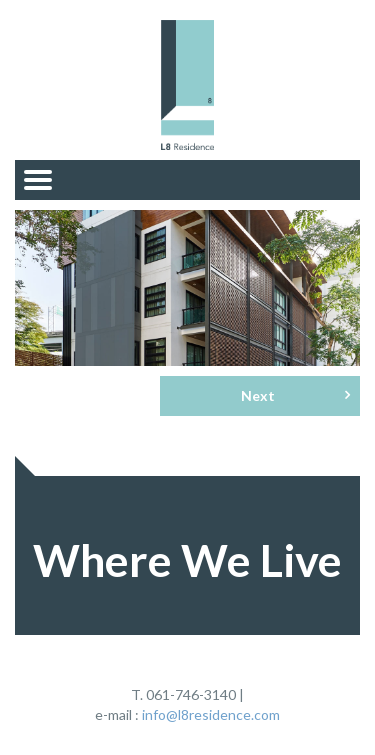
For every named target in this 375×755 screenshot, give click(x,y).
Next (296, 395)
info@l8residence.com (211, 714)
